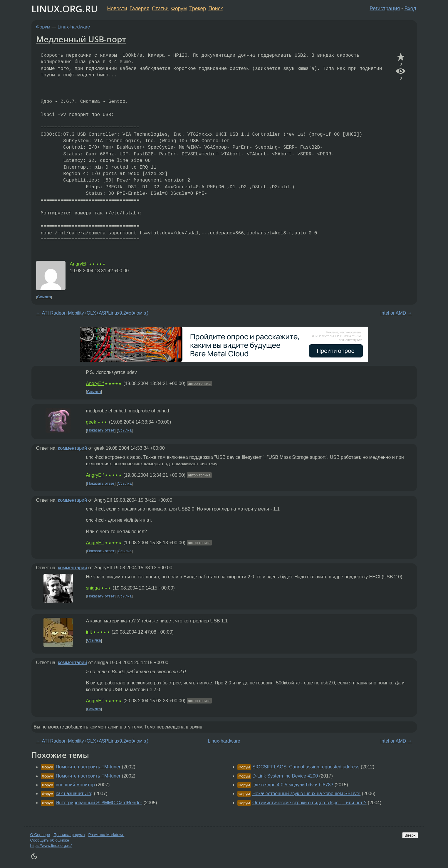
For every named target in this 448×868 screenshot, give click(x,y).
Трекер (198, 9)
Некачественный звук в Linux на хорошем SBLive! (306, 794)
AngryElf (79, 264)
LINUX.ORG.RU (65, 9)
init (89, 632)
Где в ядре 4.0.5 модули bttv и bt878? (293, 785)
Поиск (215, 9)
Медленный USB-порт (81, 39)
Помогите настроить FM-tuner (88, 767)
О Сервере (40, 835)
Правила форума (69, 835)
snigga (93, 588)
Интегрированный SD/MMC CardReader (99, 803)
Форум (179, 9)
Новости (117, 9)
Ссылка (44, 297)
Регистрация (385, 9)
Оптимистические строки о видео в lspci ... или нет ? (309, 803)
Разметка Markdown (106, 835)
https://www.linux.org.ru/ (51, 846)
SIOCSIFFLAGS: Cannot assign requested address (306, 767)
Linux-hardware (74, 27)
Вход (410, 9)
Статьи (160, 9)
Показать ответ (101, 430)
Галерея (139, 9)
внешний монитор (75, 785)
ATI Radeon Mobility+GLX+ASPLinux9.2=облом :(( (95, 313)
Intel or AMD (393, 313)
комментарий (72, 448)
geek (91, 422)
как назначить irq (74, 794)
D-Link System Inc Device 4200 (285, 776)
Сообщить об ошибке (50, 840)
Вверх (410, 835)
